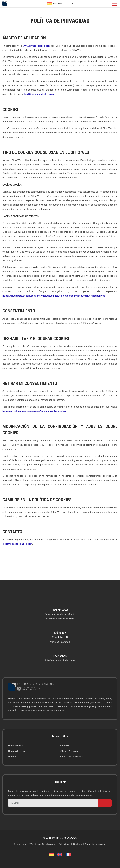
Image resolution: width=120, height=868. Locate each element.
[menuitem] (34, 746)
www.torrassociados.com (37, 46)
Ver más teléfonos (60, 642)
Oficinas (13, 757)
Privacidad (64, 844)
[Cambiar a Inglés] (60, 855)
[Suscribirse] (105, 803)
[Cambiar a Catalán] (52, 855)
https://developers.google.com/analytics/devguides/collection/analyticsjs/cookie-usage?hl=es (54, 296)
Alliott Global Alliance (72, 757)
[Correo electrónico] (53, 803)
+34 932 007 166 (59, 637)
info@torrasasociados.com (60, 660)
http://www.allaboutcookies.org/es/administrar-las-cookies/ (35, 411)
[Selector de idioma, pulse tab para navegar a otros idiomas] (60, 4)
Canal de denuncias (96, 844)
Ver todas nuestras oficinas (59, 619)
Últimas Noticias (69, 751)
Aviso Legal (20, 844)
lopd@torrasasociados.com (39, 94)
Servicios (65, 746)
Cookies (77, 844)
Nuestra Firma (16, 746)
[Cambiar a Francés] (68, 855)
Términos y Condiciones (43, 844)
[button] (115, 4)
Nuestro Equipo (16, 751)
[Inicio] (5, 4)
